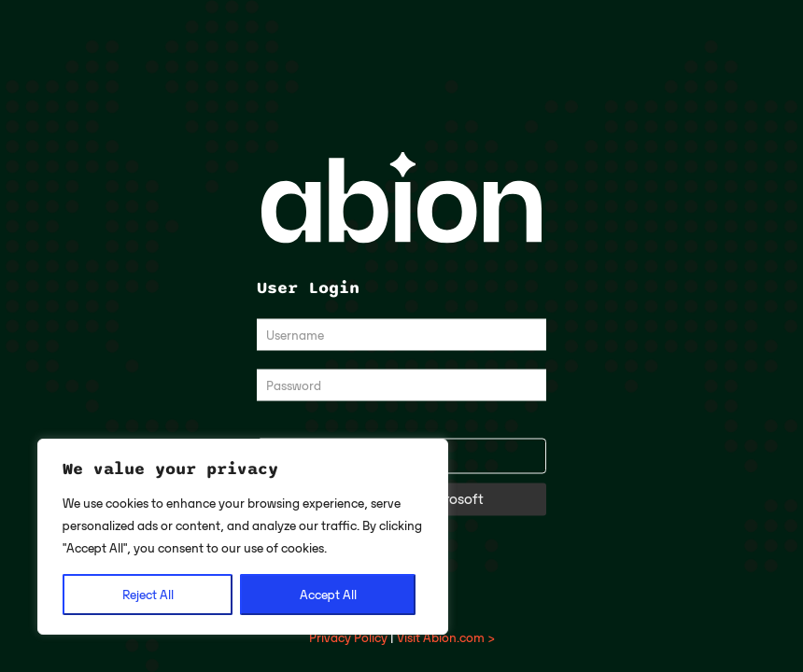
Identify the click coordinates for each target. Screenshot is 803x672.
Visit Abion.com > (446, 637)
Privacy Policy (348, 637)
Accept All (328, 595)
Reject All (148, 595)
